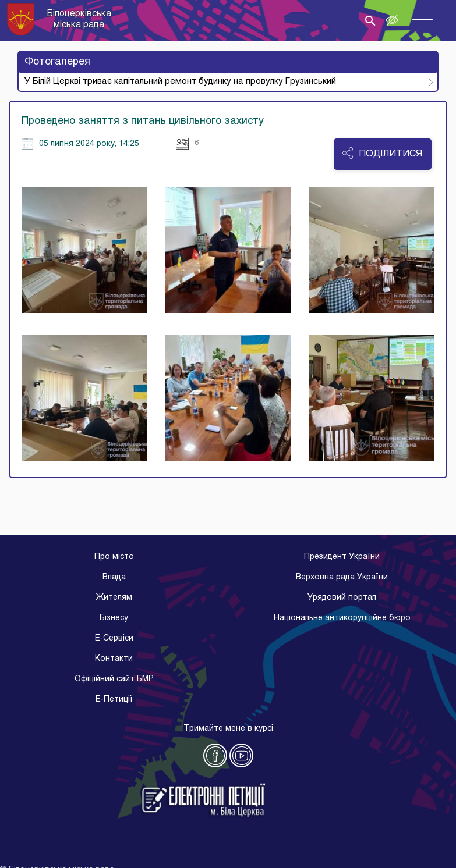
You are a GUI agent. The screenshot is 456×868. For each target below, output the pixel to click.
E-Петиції (114, 700)
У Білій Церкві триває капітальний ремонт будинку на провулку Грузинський (180, 81)
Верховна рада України (342, 577)
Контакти (114, 659)
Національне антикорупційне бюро (342, 618)
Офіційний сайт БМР (114, 679)
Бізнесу (114, 618)
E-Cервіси (114, 638)
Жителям (114, 598)
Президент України (342, 557)
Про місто (114, 557)
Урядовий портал (342, 598)
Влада (114, 577)
